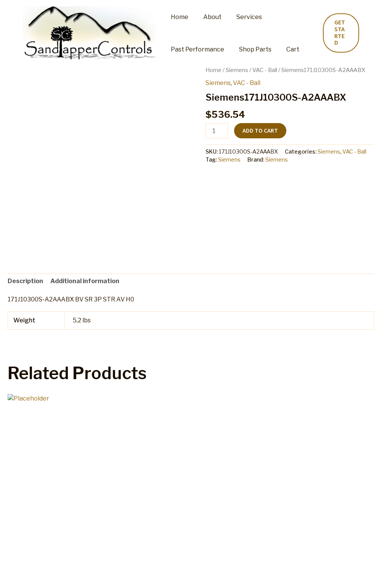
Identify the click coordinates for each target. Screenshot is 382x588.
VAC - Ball (265, 70)
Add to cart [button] (38, 527)
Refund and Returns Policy (171, 574)
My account (110, 574)
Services (243, 17)
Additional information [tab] (85, 281)
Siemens (237, 70)
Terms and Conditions (246, 574)
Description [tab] (25, 281)
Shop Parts (251, 49)
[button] (340, 33)
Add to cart (260, 131)
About (209, 17)
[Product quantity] (217, 131)
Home (178, 17)
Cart (286, 49)
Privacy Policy (303, 574)
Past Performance (196, 49)
